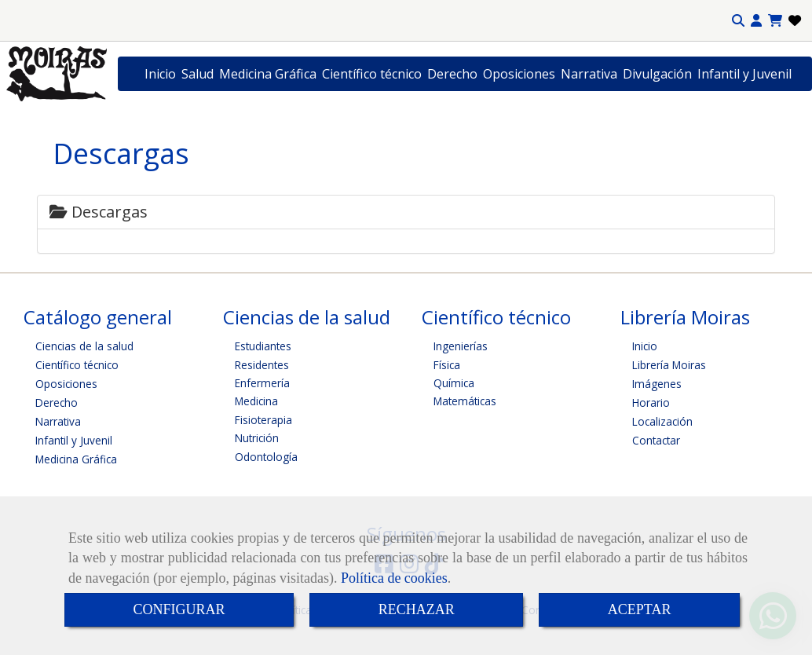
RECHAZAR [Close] (417, 609)
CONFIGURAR (179, 609)
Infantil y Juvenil (744, 74)
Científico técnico (372, 74)
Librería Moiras (669, 365)
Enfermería (262, 383)
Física (447, 365)
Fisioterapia (263, 420)
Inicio (160, 74)
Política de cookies (394, 578)
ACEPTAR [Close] (640, 609)
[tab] (406, 212)
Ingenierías (461, 346)
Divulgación (657, 74)
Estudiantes (263, 346)
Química (454, 383)
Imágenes (657, 384)
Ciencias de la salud (84, 346)
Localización (662, 421)
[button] (756, 21)
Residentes (262, 365)
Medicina (256, 401)
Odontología (266, 457)
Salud (198, 74)
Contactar (656, 440)
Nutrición (257, 438)
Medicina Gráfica (268, 74)
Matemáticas (465, 401)
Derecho (452, 74)
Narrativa (589, 74)
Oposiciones (519, 74)
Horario (651, 403)
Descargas (99, 212)
